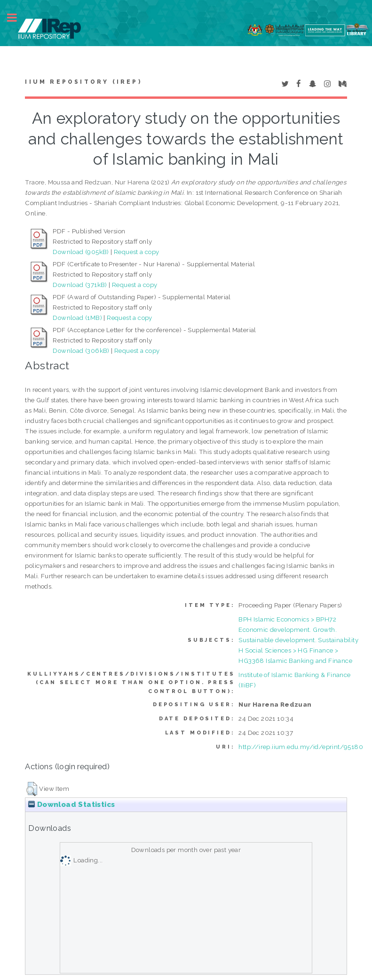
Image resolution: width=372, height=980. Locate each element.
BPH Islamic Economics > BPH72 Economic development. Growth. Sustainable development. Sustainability (298, 629)
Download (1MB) (77, 318)
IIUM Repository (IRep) (83, 82)
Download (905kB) (81, 252)
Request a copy (137, 252)
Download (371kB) (80, 285)
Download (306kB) (81, 351)
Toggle (17, 18)
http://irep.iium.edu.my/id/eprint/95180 (301, 747)
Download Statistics (71, 805)
